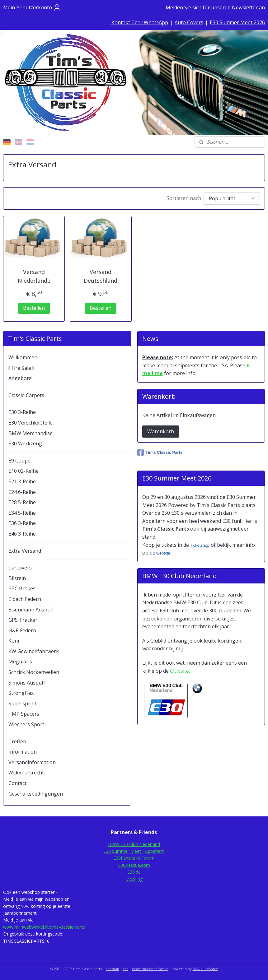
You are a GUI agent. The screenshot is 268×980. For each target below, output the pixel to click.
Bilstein (17, 578)
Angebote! (20, 378)
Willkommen (23, 357)
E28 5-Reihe (22, 502)
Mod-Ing (134, 879)
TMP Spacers (24, 714)
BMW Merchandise (31, 433)
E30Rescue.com (134, 865)
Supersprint (22, 704)
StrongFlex (21, 693)
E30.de (134, 872)
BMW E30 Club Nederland (134, 844)
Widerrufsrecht (26, 773)
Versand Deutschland (101, 276)
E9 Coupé (19, 461)
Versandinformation (32, 762)
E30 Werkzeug (25, 444)
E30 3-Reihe (22, 412)
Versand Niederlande (34, 276)
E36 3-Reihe (22, 523)
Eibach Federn (25, 599)
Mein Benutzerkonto (32, 7)
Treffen (17, 741)
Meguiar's (20, 662)
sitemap (113, 969)
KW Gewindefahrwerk (34, 651)
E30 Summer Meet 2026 (237, 22)
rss (126, 969)
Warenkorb (161, 431)
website (163, 553)
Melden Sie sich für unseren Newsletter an (215, 7)
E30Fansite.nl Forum (134, 858)
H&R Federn (22, 630)
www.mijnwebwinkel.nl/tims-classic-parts (44, 927)
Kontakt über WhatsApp (140, 22)
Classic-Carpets (26, 395)
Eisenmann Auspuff (31, 610)
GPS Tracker (23, 620)
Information (23, 752)
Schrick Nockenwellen (34, 672)
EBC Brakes (22, 588)
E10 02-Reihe (24, 471)
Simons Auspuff (27, 683)
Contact (17, 783)
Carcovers (20, 568)
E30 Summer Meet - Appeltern (134, 851)
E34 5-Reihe (22, 513)
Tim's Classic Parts (160, 453)
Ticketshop (200, 545)
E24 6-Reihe (22, 492)
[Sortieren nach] (232, 198)
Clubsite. (180, 671)
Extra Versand (25, 551)
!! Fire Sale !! (21, 368)
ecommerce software (150, 969)
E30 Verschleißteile (31, 423)
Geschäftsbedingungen (36, 794)
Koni (14, 641)
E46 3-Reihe (22, 534)
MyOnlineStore (205, 969)
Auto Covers (189, 22)
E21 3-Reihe (22, 481)
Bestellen (34, 308)
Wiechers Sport (26, 724)
